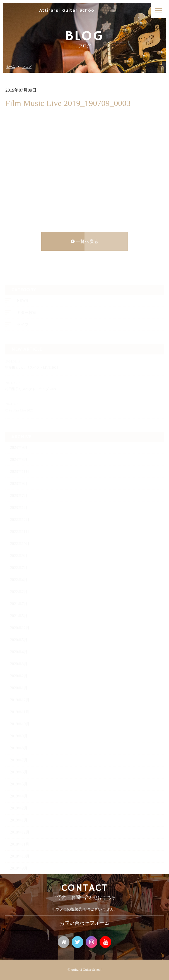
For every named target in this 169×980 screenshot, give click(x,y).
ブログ (27, 67)
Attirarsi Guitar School (68, 11)
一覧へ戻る (84, 242)
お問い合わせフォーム (84, 923)
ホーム (10, 67)
